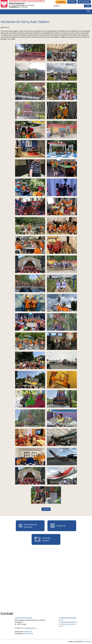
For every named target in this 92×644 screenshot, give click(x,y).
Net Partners (87, 642)
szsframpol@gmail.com (28, 628)
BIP (62, 626)
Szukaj (88, 6)
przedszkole (84, 2)
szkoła (72, 2)
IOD (62, 620)
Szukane (57, 6)
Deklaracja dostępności (69, 622)
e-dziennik (61, 2)
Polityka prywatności (68, 624)
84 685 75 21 (28, 632)
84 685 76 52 (29, 634)
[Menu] (88, 12)
